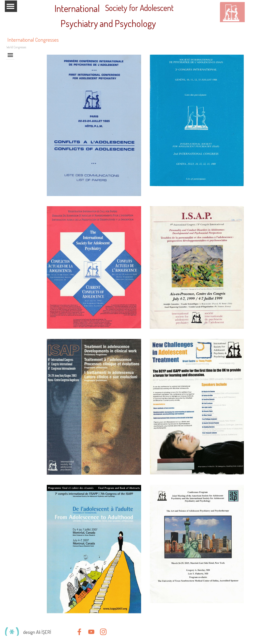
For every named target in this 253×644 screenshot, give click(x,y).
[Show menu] (11, 6)
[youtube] (91, 632)
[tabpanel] (47, 632)
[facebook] (79, 632)
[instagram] (103, 632)
